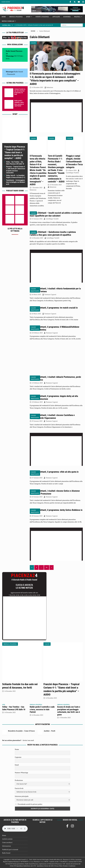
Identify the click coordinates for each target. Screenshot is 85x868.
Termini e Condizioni (69, 866)
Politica (77, 17)
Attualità (56, 17)
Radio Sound (6, 2)
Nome (17, 749)
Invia (8, 58)
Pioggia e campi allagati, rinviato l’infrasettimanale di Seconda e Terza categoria (74, 162)
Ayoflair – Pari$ (50, 731)
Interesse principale (22, 796)
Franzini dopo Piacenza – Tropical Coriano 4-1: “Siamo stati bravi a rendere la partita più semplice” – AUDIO (15, 152)
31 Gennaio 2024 (37, 219)
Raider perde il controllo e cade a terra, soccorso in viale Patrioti (19, 103)
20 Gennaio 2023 (37, 516)
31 (47, 567)
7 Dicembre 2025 (37, 188)
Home (4, 17)
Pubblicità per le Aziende (10, 850)
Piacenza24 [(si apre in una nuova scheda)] (11, 74)
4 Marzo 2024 (72, 170)
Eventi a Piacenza (42, 17)
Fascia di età (19, 788)
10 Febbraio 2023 (37, 402)
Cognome (18, 757)
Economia (67, 17)
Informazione (7, 846)
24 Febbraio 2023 (37, 333)
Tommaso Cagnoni (50, 295)
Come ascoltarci (7, 842)
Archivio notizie (7, 839)
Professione (19, 780)
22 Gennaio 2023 (37, 497)
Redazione (50, 87)
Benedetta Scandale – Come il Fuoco (21, 731)
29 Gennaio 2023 (37, 421)
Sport (28, 17)
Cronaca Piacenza (16, 17)
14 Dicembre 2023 (37, 238)
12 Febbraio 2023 (37, 383)
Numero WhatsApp (21, 773)
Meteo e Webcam (8, 21)
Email (17, 765)
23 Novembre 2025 (56, 185)
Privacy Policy (58, 866)
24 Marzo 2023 (36, 314)
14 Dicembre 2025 (37, 87)
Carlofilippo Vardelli (72, 173)
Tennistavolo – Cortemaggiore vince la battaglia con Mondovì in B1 (16, 182)
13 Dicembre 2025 (65, 718)
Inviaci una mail (28, 740)
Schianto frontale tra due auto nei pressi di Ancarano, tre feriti (20, 92)
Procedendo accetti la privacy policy (30, 804)
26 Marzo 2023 (36, 295)
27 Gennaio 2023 (37, 478)
